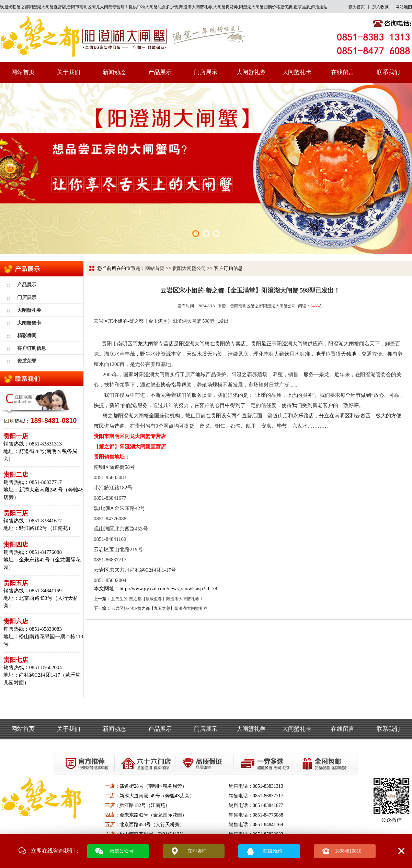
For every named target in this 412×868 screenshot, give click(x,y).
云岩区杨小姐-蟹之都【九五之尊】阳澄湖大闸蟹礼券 (159, 608)
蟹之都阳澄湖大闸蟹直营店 (41, 7)
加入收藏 (380, 7)
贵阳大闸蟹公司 (189, 268)
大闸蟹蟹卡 (29, 323)
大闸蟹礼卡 (297, 72)
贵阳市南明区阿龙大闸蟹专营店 (96, 7)
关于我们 (69, 72)
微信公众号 (122, 851)
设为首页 (357, 7)
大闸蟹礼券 (251, 72)
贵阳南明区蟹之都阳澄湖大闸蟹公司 (263, 306)
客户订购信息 (32, 348)
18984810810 (348, 851)
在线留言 (343, 72)
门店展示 (206, 72)
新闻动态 (114, 72)
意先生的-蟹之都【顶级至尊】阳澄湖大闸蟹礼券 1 (157, 599)
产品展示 (160, 72)
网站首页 (23, 72)
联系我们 (388, 72)
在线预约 (273, 851)
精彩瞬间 (27, 336)
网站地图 (404, 7)
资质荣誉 (27, 361)
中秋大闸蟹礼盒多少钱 (158, 7)
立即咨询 (197, 851)
